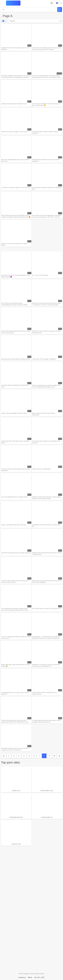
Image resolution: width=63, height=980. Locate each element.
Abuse (30, 977)
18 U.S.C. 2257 (39, 977)
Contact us (22, 977)
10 (54, 756)
